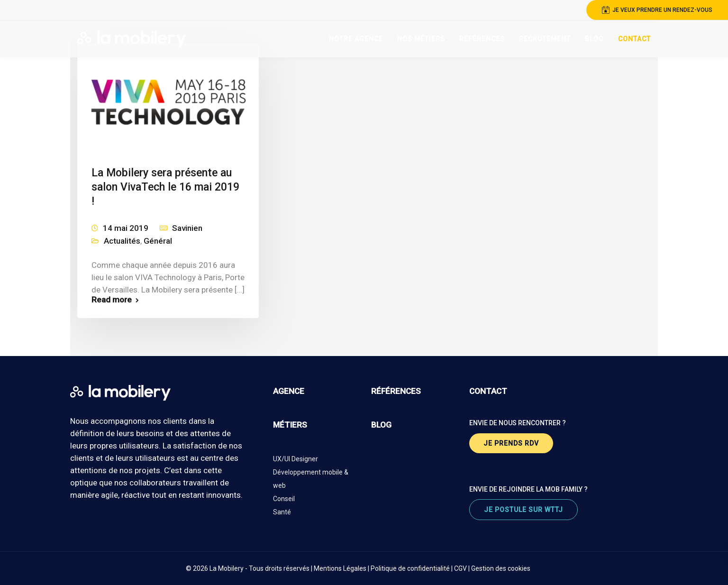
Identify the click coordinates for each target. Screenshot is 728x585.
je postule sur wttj (523, 510)
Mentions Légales (340, 568)
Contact (634, 39)
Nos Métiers (421, 39)
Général (158, 241)
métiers (290, 425)
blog (381, 425)
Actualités (122, 241)
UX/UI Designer (296, 459)
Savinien (187, 228)
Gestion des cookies (501, 568)
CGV (460, 568)
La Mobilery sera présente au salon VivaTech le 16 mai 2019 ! (165, 187)
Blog (594, 39)
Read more (112, 300)
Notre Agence (356, 39)
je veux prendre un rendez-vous (657, 10)
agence (289, 391)
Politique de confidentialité (410, 568)
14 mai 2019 (126, 228)
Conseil (284, 499)
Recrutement (545, 39)
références (396, 391)
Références (482, 39)
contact (488, 391)
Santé (282, 512)
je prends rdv (511, 443)
